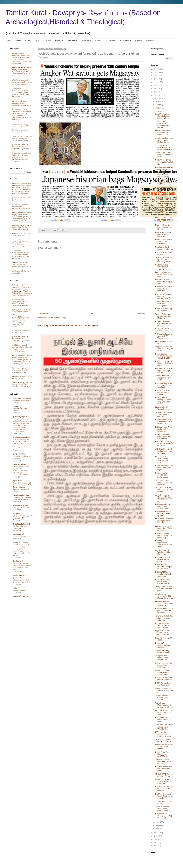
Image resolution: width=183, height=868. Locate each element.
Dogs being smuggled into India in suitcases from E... (163, 296)
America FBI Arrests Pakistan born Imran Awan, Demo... (164, 781)
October (159, 105)
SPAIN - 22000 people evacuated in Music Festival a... (164, 182)
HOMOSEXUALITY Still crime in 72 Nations (164, 679)
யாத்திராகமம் (72, 41)
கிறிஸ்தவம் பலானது (21, 542)
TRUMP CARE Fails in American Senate (164, 775)
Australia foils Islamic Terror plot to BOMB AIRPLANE (164, 209)
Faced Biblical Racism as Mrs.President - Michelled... (164, 747)
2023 (156, 79)
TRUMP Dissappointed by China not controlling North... (164, 260)
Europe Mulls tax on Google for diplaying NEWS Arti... (164, 282)
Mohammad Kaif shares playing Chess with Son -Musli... (164, 521)
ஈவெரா (48, 41)
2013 (156, 843)
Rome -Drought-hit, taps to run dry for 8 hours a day (164, 536)
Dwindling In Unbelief (21, 524)
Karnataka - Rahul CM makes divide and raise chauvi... (164, 289)
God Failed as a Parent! (21, 400)
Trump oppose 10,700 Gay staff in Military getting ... (163, 589)
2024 (156, 76)
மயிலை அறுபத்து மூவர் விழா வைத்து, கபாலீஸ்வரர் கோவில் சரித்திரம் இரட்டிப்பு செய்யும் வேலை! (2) (21, 471)
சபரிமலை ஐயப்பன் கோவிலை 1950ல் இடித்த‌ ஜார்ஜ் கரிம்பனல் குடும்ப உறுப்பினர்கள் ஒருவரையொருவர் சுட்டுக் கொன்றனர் (22, 114)
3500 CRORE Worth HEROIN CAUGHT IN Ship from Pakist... (164, 147)
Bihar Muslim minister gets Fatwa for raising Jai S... (163, 234)
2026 (156, 69)
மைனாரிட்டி (151, 41)
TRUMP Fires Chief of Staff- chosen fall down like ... (163, 414)
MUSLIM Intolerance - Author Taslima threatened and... (163, 197)
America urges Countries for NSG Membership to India (164, 596)
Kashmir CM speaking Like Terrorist (163, 310)
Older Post (141, 314)
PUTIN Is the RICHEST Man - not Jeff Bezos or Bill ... (164, 363)
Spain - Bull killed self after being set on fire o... (164, 690)
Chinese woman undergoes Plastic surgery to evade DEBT (163, 401)
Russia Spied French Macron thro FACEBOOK (163, 754)
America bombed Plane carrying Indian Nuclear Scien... (164, 140)
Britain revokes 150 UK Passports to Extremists (164, 242)
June (158, 822)
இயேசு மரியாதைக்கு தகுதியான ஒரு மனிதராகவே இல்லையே (21, 147)
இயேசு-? (39, 41)
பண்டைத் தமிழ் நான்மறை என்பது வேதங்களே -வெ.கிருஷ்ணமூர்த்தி (22, 138)
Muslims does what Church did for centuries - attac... (163, 133)
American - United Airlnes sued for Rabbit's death (162, 673)
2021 (156, 86)
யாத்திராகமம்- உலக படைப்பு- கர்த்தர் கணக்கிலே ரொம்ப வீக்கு (21, 103)
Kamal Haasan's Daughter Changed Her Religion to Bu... (164, 567)
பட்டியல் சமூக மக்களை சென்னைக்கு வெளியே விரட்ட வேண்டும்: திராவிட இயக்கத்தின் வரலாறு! (21, 128)
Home (10, 41)
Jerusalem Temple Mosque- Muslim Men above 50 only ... (163, 498)
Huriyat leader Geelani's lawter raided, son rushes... (164, 189)
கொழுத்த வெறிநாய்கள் (21, 508)
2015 (156, 836)
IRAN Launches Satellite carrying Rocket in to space (163, 734)
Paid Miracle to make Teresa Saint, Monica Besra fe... (164, 796)
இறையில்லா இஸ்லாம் (21, 505)
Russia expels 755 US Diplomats (164, 253)
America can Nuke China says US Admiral (162, 698)
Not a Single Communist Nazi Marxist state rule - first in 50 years (68, 326)
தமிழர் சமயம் (18, 514)
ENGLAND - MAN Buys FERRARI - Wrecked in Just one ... (164, 444)
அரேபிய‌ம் (98, 41)
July (157, 111)
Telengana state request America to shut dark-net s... (163, 658)
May (158, 825)
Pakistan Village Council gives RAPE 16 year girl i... (164, 816)
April (158, 829)
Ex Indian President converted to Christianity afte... (163, 581)
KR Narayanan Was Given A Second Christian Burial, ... (163, 560)
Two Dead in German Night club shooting (163, 203)
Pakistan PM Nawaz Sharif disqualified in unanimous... (164, 574)
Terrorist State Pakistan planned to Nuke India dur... (164, 618)
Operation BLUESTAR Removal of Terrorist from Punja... (164, 385)
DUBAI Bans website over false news (163, 684)
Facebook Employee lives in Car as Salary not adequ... (164, 274)
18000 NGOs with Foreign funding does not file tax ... (164, 482)
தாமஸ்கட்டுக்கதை (20, 464)
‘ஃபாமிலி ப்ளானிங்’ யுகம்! (22, 536)
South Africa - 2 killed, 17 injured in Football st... (164, 162)
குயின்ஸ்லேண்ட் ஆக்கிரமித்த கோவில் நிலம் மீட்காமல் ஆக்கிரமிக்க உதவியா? (21, 243)
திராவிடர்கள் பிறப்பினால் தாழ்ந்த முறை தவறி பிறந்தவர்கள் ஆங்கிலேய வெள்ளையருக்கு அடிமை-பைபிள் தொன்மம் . (22, 72)
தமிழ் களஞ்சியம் (19, 454)
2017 (156, 99)
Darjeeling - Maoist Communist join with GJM (164, 323)
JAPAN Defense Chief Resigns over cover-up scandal (164, 451)
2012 (156, 846)
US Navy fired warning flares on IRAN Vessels (164, 336)
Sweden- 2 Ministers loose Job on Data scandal (163, 762)
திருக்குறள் (59, 41)
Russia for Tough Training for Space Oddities (163, 645)
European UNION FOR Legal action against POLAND (164, 371)
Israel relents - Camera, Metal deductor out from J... (164, 712)
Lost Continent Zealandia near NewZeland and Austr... (162, 459)
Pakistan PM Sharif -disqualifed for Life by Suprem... (163, 514)
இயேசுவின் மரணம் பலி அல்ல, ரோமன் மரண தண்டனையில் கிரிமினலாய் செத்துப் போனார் (21, 157)
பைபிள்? (28, 41)
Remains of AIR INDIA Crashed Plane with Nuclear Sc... (164, 422)
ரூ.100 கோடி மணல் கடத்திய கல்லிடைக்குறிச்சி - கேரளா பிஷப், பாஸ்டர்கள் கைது (22, 348)
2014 (156, 839)
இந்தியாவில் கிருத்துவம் (22, 437)
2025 (156, 72)
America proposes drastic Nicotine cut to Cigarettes (163, 436)
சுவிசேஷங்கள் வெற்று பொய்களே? (20, 272)
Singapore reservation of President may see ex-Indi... (164, 349)
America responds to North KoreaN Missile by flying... (163, 175)
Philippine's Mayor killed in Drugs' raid (164, 168)
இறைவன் (139, 41)
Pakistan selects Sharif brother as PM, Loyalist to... (164, 429)
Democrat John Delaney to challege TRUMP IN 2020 (164, 356)
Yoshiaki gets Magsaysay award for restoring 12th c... (164, 705)
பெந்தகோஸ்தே (125, 41)
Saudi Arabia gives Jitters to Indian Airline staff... (162, 116)
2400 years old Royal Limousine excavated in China (164, 490)
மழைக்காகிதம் (18, 534)
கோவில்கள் (111, 41)
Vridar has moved (19, 590)
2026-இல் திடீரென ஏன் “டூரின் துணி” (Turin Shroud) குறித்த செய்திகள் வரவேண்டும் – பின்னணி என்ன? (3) (22, 444)
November (160, 101)
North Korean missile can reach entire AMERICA (163, 393)
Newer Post (43, 314)
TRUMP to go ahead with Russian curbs (163, 741)
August (159, 108)
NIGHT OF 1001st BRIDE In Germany (164, 330)
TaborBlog (17, 407)
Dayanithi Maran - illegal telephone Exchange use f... (163, 475)
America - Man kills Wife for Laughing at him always (164, 552)
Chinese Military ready (164, 214)
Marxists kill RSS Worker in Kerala (163, 408)
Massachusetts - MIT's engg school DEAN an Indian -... (164, 528)
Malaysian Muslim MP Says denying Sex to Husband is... (164, 603)
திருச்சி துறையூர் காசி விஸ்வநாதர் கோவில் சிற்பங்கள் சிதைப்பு (20, 370)
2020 (156, 89)
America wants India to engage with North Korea (164, 378)
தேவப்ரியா (17, 481)
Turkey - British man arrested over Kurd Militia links (163, 316)
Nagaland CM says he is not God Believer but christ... (164, 789)
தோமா (18, 41)
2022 (156, 82)
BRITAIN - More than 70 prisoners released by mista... (164, 611)
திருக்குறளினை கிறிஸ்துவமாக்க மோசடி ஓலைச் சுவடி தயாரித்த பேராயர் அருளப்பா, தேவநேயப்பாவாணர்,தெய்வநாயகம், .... (21, 58)
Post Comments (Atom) (57, 318)
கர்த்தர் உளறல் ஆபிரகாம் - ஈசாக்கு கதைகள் (22, 234)
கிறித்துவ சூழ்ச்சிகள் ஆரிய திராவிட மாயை (22, 377)
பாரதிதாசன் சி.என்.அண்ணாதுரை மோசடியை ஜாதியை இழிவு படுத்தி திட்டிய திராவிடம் (20, 93)
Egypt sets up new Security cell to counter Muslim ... (163, 633)
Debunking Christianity (22, 398)
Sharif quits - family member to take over (164, 248)
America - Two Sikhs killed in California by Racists (164, 155)
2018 (156, 95)
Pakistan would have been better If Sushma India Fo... (163, 506)
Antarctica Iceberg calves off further (163, 652)
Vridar (15, 588)
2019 (156, 92)
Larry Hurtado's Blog (21, 495)
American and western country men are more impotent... (164, 809)
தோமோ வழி (18, 561)
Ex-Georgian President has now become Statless (164, 769)
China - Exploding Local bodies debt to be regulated (164, 468)
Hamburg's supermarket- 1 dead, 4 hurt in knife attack (164, 544)
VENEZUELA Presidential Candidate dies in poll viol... (163, 124)
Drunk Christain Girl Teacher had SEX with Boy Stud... (163, 625)
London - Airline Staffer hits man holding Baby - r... (164, 220)
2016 (156, 833)
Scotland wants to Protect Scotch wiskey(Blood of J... (164, 267)
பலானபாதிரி (86, 41)
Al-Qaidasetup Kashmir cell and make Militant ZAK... (164, 727)
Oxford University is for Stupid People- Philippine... (164, 665)
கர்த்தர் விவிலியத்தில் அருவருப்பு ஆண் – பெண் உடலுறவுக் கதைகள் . (22, 82)
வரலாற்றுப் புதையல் (20, 596)
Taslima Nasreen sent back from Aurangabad (163, 304)
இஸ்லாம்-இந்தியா (20, 417)
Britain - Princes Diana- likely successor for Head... (164, 227)
